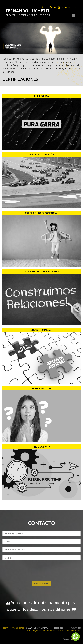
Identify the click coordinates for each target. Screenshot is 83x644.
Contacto (69, 7)
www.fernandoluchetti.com (69, 631)
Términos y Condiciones (13, 628)
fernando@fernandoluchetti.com (41, 631)
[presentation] (27, 569)
